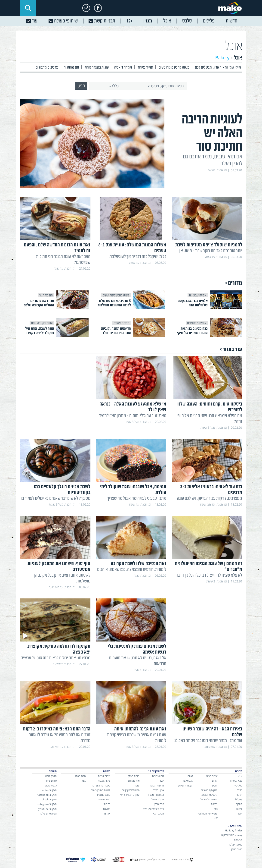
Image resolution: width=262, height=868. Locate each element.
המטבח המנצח (156, 795)
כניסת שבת (51, 785)
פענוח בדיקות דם (101, 785)
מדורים (235, 283)
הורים (215, 781)
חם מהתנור (72, 68)
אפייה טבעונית (198, 295)
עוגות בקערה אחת (97, 68)
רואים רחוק (237, 849)
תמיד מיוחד (145, 68)
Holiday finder (234, 830)
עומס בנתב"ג (103, 795)
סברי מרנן (159, 804)
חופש (215, 785)
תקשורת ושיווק (186, 785)
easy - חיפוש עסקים (232, 835)
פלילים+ (238, 785)
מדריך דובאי (51, 776)
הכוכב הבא (158, 813)
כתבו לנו (106, 804)
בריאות (214, 804)
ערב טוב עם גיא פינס (153, 809)
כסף (216, 809)
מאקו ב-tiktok (49, 799)
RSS (84, 781)
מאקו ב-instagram (47, 804)
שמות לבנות (104, 781)
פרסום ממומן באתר (101, 790)
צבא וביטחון (236, 781)
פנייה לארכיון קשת (131, 790)
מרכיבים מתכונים (47, 68)
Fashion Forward (208, 813)
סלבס (239, 790)
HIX (216, 818)
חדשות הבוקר (157, 785)
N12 (240, 776)
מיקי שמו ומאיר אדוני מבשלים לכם (218, 68)
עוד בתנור (232, 349)
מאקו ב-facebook (47, 795)
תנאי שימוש (104, 799)
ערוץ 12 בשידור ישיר (129, 795)
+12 (162, 781)
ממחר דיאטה (123, 68)
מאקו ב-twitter (49, 790)
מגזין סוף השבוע (209, 790)
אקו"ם (107, 813)
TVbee (238, 799)
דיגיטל (239, 809)
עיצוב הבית (212, 776)
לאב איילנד (188, 781)
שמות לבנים (104, 776)
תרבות (239, 795)
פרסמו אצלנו (236, 844)
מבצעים (238, 840)
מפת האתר (80, 776)
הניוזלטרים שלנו (49, 813)
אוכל (234, 47)
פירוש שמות (51, 781)
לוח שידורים (158, 776)
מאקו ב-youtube (48, 809)
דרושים (107, 809)
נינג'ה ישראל (158, 799)
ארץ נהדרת (158, 790)
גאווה (190, 776)
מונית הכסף (134, 776)
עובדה (136, 785)
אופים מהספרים (197, 323)
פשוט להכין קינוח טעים (174, 68)
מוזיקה (239, 804)
